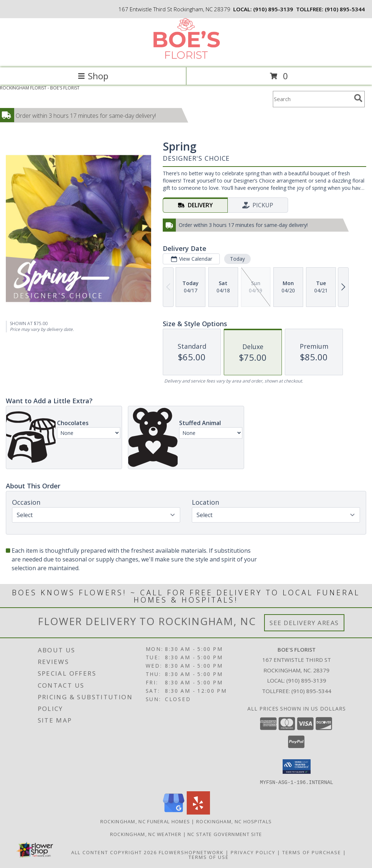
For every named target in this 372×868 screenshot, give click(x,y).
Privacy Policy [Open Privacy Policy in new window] (253, 852)
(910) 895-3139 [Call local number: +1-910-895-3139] (273, 9)
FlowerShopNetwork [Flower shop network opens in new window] (191, 852)
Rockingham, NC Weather (146, 834)
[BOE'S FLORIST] (186, 57)
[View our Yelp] (198, 812)
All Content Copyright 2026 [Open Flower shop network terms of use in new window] (114, 852)
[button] (297, 767)
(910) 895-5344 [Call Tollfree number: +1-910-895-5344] (311, 691)
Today (237, 259)
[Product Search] (312, 99)
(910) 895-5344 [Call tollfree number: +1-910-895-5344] (345, 9)
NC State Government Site (225, 834)
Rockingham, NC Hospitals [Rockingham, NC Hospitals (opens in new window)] (234, 821)
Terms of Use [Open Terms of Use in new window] (209, 857)
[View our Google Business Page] (174, 812)
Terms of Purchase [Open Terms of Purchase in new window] (312, 852)
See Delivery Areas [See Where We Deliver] (304, 623)
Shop (93, 76)
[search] (358, 98)
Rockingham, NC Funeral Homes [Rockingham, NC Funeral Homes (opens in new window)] (145, 821)
